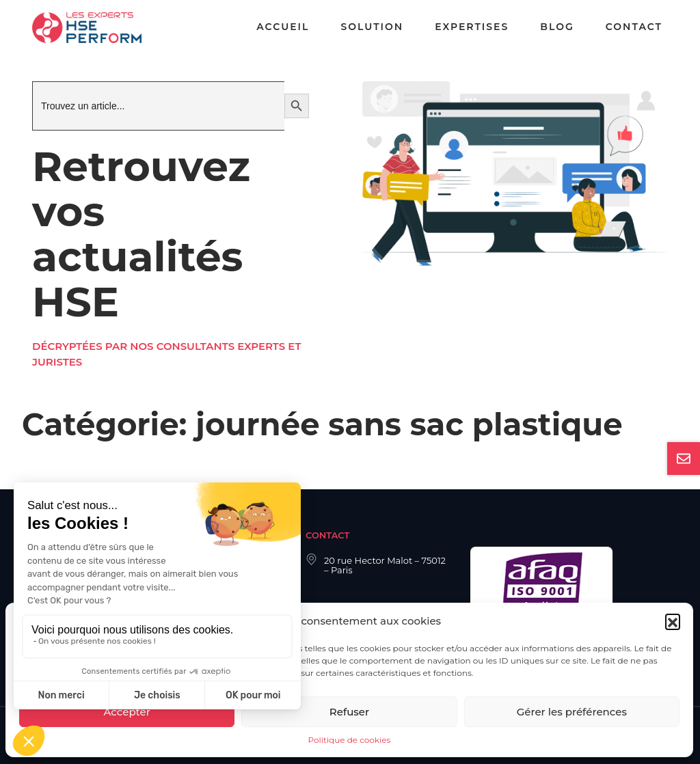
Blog (557, 27)
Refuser (349, 712)
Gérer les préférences (572, 712)
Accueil (283, 27)
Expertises (472, 27)
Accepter (126, 712)
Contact (634, 27)
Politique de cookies (350, 740)
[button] (673, 621)
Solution (372, 27)
